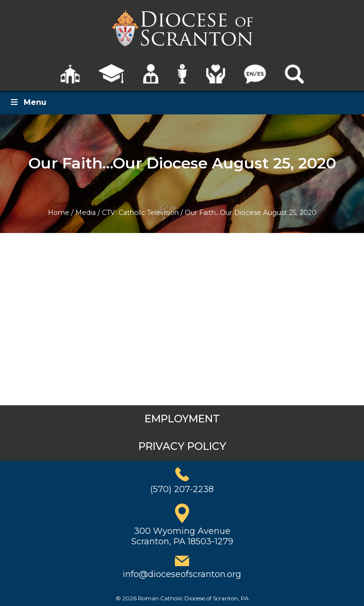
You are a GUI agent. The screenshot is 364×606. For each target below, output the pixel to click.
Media (86, 213)
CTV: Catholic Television (140, 213)
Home (59, 213)
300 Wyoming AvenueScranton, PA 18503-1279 (182, 536)
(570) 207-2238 (182, 489)
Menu (28, 102)
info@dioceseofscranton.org (182, 574)
